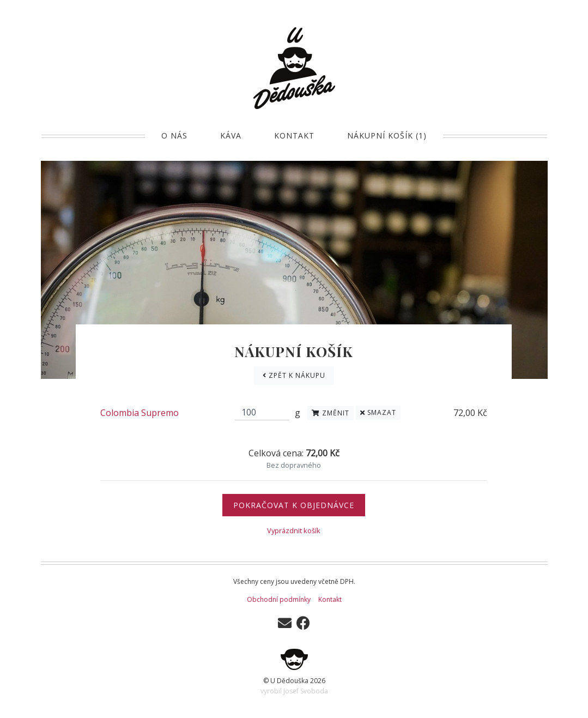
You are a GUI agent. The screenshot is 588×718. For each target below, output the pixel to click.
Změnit (331, 413)
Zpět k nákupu (294, 375)
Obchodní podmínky (279, 599)
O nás (174, 135)
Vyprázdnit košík (294, 530)
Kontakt (294, 135)
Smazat (378, 412)
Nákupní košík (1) (387, 135)
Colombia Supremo (140, 413)
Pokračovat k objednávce (294, 505)
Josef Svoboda (306, 691)
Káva (231, 135)
